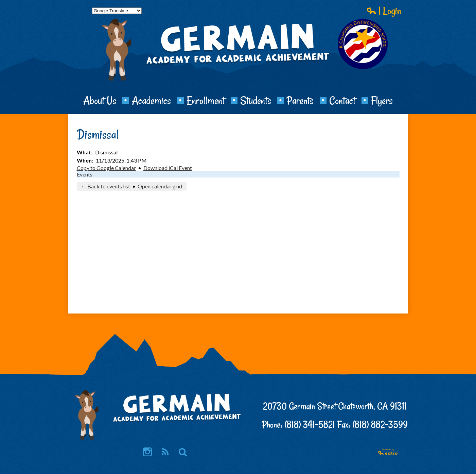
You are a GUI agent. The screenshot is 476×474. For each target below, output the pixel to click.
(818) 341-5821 (310, 425)
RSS (165, 452)
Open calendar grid (160, 186)
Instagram (147, 452)
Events (85, 174)
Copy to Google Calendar (106, 168)
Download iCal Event (168, 168)
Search (183, 452)
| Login (384, 11)
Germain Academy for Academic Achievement (238, 67)
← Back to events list (105, 186)
